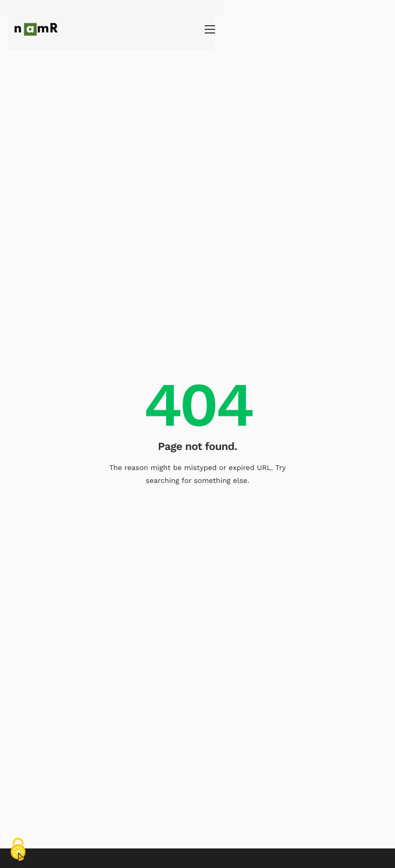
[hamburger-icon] (382, 30)
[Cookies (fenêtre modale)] (18, 850)
